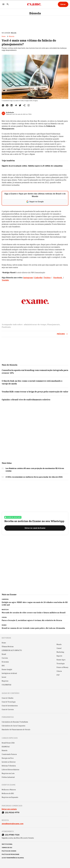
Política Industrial (8, 777)
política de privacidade (10, 854)
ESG (3, 666)
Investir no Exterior (9, 762)
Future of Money (62, 667)
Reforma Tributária (9, 766)
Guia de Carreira (8, 710)
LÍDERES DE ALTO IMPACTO (12, 650)
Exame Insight (7, 669)
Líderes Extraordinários (10, 770)
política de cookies (9, 851)
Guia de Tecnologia (9, 702)
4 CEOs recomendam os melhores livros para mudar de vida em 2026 (34, 477)
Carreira (5, 658)
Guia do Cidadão (8, 698)
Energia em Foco (8, 758)
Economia (5, 662)
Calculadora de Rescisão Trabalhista (15, 722)
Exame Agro (61, 660)
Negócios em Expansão (10, 797)
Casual (59, 648)
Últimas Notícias (8, 647)
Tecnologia (61, 664)
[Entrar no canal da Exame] (35, 528)
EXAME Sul (6, 747)
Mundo (59, 644)
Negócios (5, 681)
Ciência (59, 671)
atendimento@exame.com (13, 824)
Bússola (35, 13)
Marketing (60, 652)
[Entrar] (63, 4)
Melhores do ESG (8, 793)
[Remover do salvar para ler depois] (29, 105)
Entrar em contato (9, 809)
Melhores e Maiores (9, 790)
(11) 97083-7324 (12, 835)
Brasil (4, 654)
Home (4, 36)
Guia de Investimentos (10, 706)
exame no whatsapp (13, 517)
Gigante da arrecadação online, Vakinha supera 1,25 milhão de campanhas (32, 166)
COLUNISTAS (6, 685)
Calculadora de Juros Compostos (13, 726)
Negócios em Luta (8, 773)
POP (58, 675)
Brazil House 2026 (8, 743)
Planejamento (53, 325)
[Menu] (3, 4)
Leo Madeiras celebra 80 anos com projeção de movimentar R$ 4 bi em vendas (35, 470)
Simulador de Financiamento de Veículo (16, 730)
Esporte (59, 656)
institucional (7, 844)
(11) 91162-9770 (12, 812)
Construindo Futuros (9, 754)
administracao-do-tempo (35, 325)
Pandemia (6, 327)
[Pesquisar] (8, 4)
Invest (4, 677)
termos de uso (7, 848)
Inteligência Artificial (9, 673)
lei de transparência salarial (13, 858)
